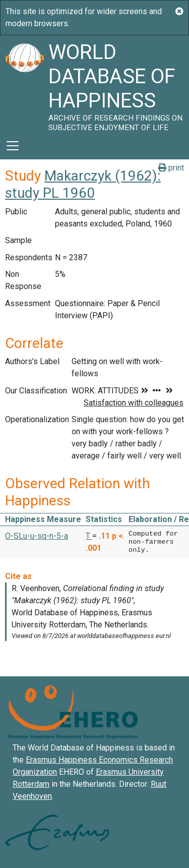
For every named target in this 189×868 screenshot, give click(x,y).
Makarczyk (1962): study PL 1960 (83, 184)
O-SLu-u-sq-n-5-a (37, 536)
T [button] (89, 536)
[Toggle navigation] (13, 146)
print (171, 168)
